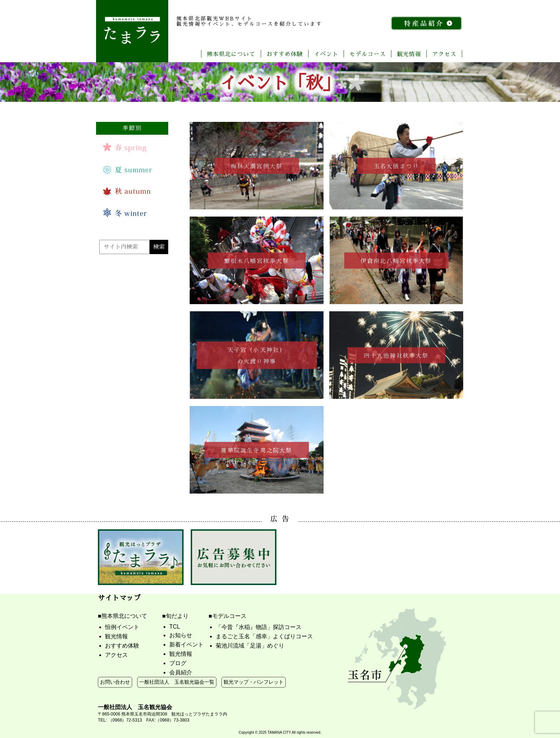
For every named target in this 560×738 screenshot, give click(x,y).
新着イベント (186, 645)
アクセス (444, 54)
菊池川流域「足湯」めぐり (250, 646)
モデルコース (367, 54)
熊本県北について (231, 54)
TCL (175, 627)
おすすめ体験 (285, 54)
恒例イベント (122, 627)
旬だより (177, 616)
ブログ (178, 663)
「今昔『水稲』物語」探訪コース (259, 627)
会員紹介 (181, 672)
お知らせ (181, 635)
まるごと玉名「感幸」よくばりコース (264, 636)
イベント (326, 54)
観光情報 (409, 54)
